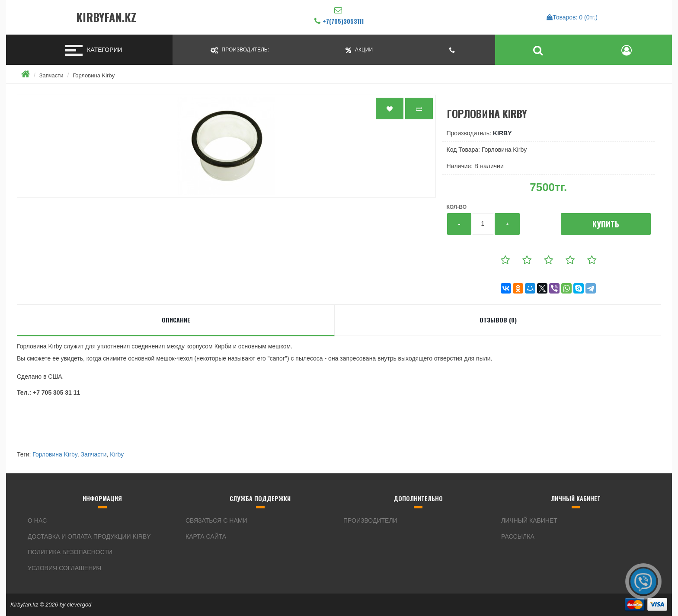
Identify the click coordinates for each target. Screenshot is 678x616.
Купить (606, 224)
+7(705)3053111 (343, 21)
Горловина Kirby (94, 75)
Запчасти (51, 75)
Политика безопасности (70, 552)
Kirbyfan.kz (106, 18)
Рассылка (518, 536)
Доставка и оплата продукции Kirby (89, 536)
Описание (176, 320)
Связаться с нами (216, 520)
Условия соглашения (64, 568)
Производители (370, 520)
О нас (37, 520)
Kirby (502, 133)
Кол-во (457, 207)
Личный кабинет (529, 520)
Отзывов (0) (498, 320)
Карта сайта (206, 536)
